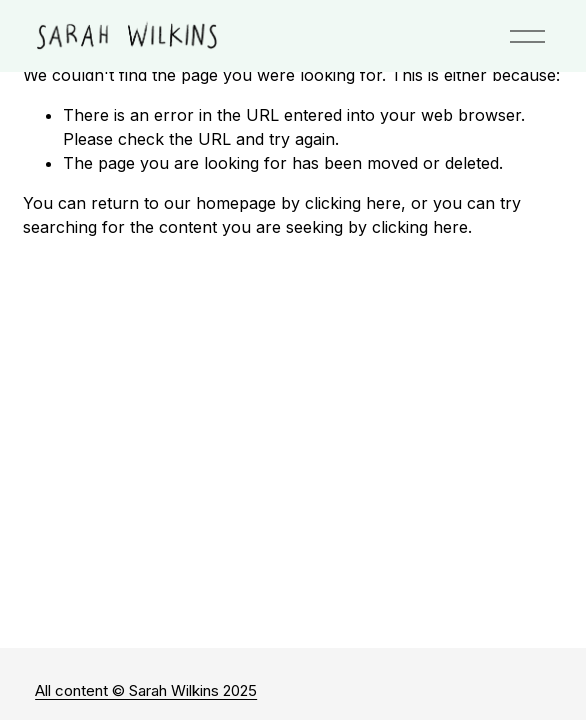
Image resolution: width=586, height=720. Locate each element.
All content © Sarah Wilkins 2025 (146, 690)
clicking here (353, 203)
